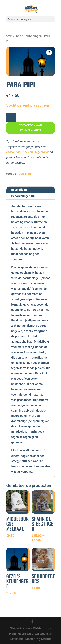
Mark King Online (38, 639)
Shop (18, 36)
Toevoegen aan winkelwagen (30, 128)
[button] (49, 53)
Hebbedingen (33, 36)
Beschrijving (19, 190)
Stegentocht (41, 152)
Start (9, 36)
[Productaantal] (11, 117)
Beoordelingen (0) (23, 196)
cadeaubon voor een (20, 152)
